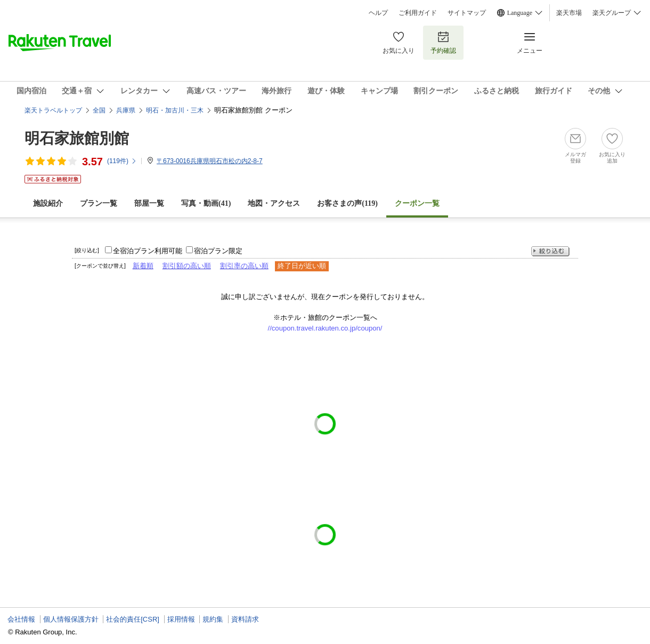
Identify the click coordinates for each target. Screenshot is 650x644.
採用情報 (181, 619)
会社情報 (21, 619)
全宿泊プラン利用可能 (148, 251)
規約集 (213, 619)
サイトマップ (467, 13)
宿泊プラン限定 (218, 251)
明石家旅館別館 (77, 138)
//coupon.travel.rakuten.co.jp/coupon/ (325, 328)
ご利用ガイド (418, 13)
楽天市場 (569, 13)
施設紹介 (48, 203)
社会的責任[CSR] (133, 619)
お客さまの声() (347, 203)
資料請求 (245, 619)
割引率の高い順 (244, 266)
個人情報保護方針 (71, 619)
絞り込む (550, 251)
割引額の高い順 (187, 266)
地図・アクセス (274, 203)
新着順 (143, 266)
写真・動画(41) (206, 203)
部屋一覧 (149, 203)
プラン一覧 (99, 203)
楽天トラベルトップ (53, 110)
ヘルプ (378, 13)
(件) (122, 161)
